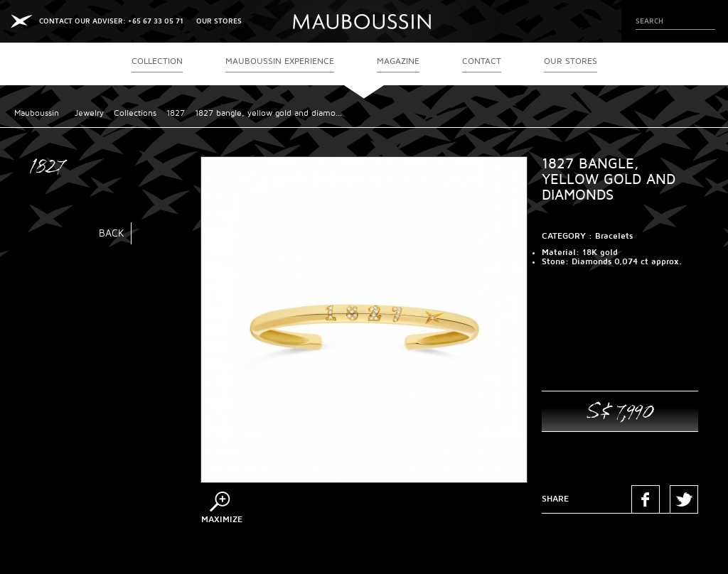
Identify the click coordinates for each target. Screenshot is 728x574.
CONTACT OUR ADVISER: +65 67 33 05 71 (111, 21)
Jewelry (89, 113)
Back (112, 233)
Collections (135, 113)
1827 (176, 113)
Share (555, 499)
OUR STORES (219, 21)
